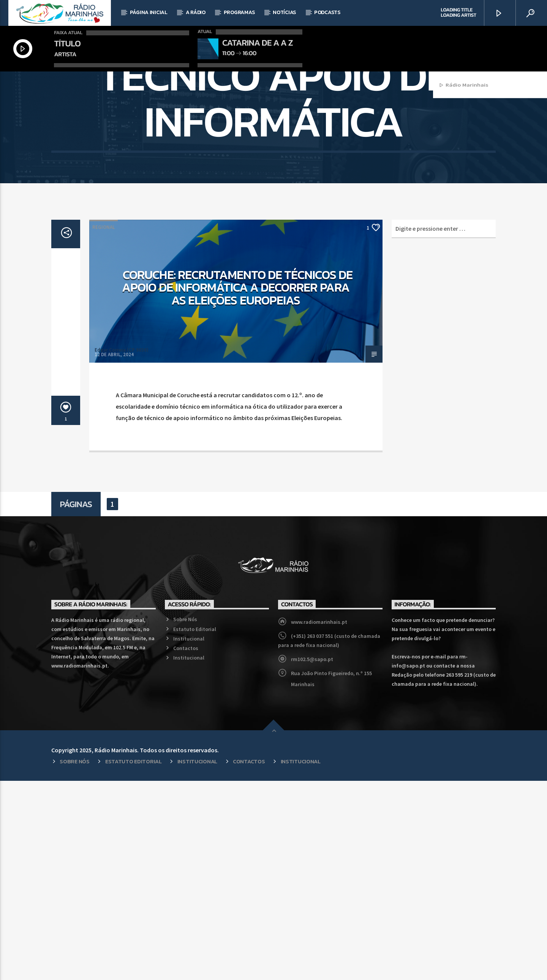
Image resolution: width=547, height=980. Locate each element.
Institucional (189, 838)
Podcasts (327, 12)
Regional (104, 426)
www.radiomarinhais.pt (319, 821)
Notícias (284, 12)
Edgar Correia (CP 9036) (122, 549)
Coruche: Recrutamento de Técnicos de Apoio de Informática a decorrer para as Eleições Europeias (237, 487)
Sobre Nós (185, 818)
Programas (239, 12)
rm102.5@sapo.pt (312, 858)
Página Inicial (149, 12)
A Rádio (196, 12)
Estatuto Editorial (195, 828)
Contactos (186, 847)
